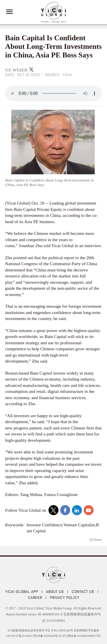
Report (98, 540)
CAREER (35, 597)
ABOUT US (55, 591)
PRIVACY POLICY (65, 597)
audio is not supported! (53, 93)
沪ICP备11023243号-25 (47, 636)
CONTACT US (83, 591)
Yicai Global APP (22, 591)
